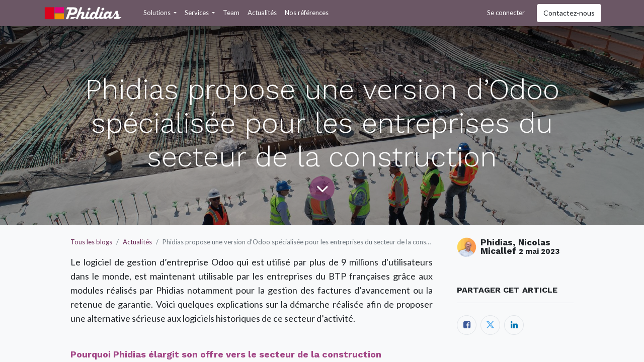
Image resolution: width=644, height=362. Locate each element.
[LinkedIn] (514, 325)
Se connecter (506, 13)
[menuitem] (231, 13)
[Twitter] (490, 325)
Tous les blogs (91, 242)
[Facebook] (467, 325)
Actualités (137, 242)
